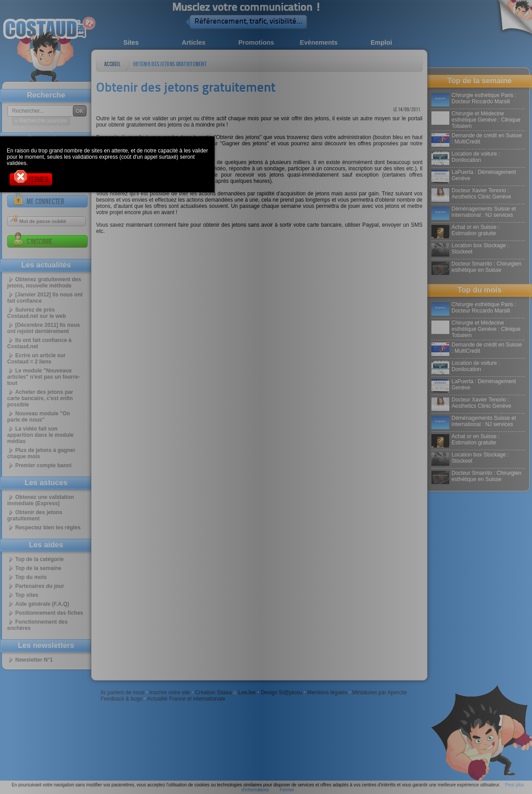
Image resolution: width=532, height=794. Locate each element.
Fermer (31, 179)
